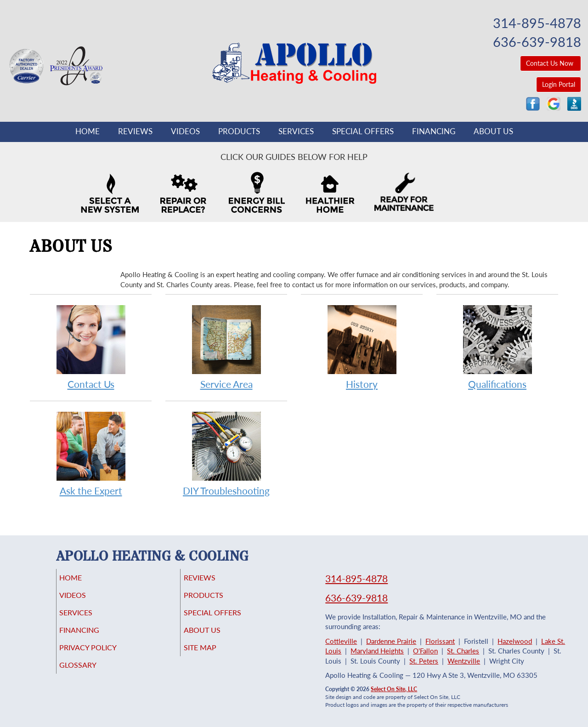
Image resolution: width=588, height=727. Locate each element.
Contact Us (91, 347)
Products (239, 131)
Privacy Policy (102, 656)
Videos (185, 131)
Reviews (135, 131)
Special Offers (363, 131)
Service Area (226, 347)
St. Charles (463, 651)
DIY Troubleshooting (226, 453)
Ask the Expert (91, 453)
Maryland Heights (377, 651)
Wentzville (464, 661)
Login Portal (559, 84)
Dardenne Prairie (391, 641)
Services (296, 131)
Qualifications (497, 347)
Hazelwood (515, 641)
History (362, 347)
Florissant (440, 641)
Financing (434, 131)
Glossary (91, 675)
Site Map (213, 656)
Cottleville (341, 641)
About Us (493, 131)
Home (88, 131)
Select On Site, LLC (394, 689)
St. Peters (424, 661)
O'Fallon (425, 651)
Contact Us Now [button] (551, 63)
